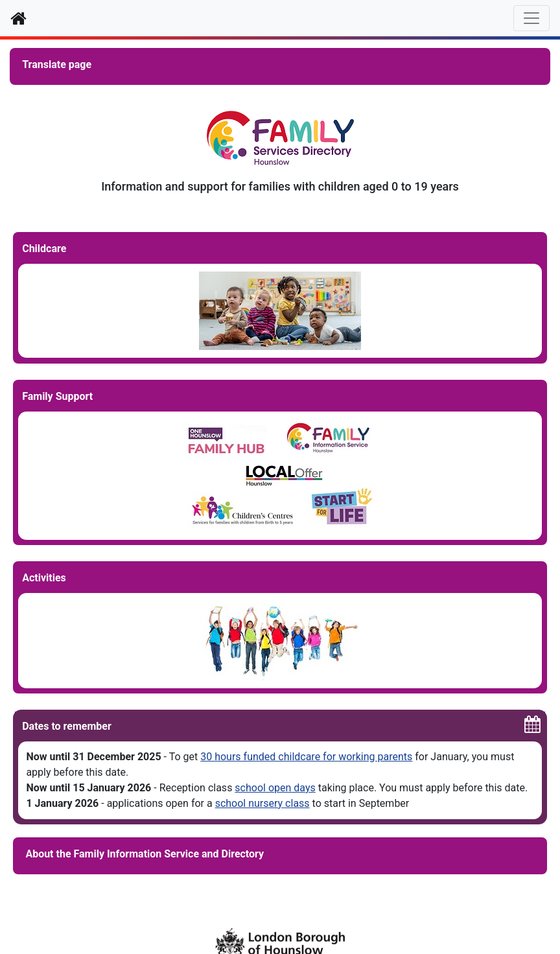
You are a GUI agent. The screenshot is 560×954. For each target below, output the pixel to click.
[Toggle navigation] (531, 18)
